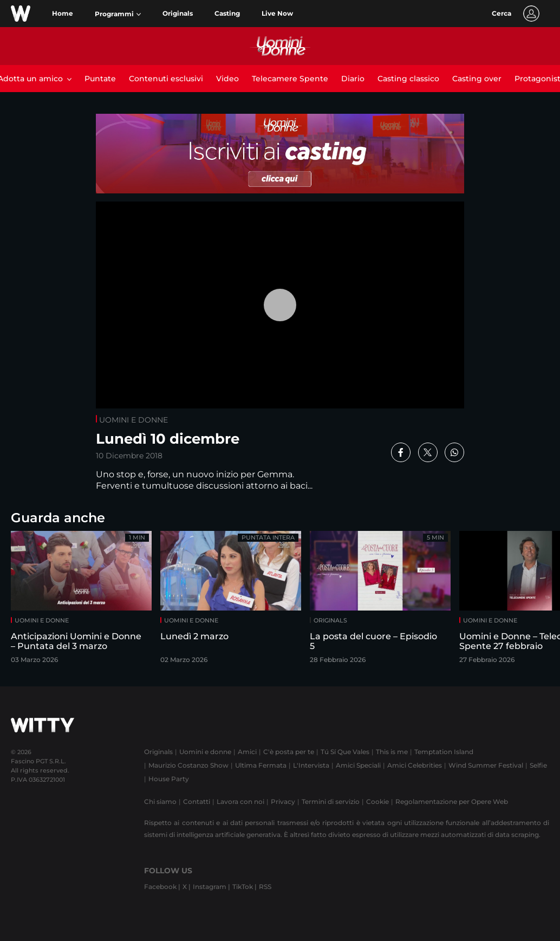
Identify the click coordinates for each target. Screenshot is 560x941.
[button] (118, 14)
